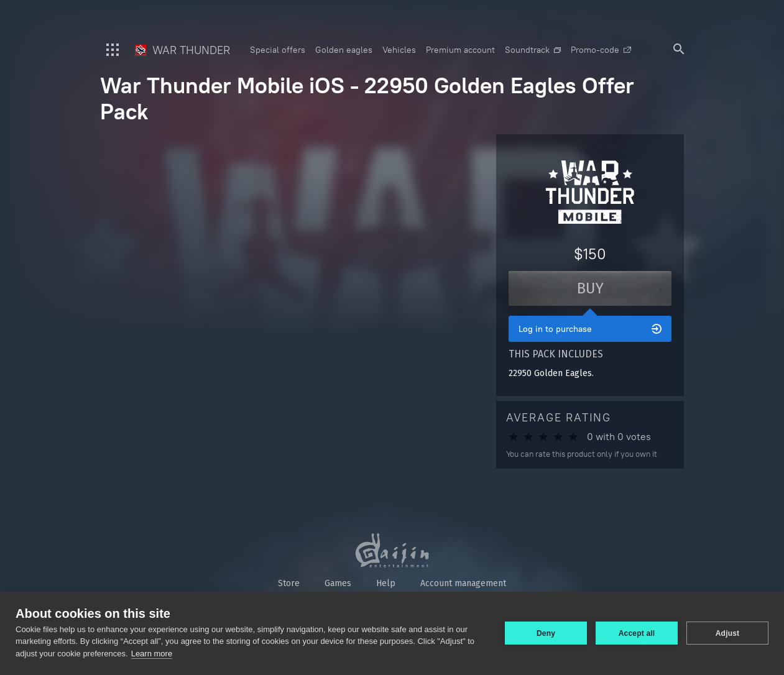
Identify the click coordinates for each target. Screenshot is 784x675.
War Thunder (182, 50)
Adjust (728, 633)
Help (386, 583)
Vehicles (399, 50)
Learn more (152, 654)
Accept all (637, 633)
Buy (590, 288)
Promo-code (601, 50)
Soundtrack (533, 50)
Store (289, 583)
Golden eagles (344, 50)
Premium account (460, 50)
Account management (463, 583)
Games (338, 583)
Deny (546, 633)
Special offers (278, 50)
